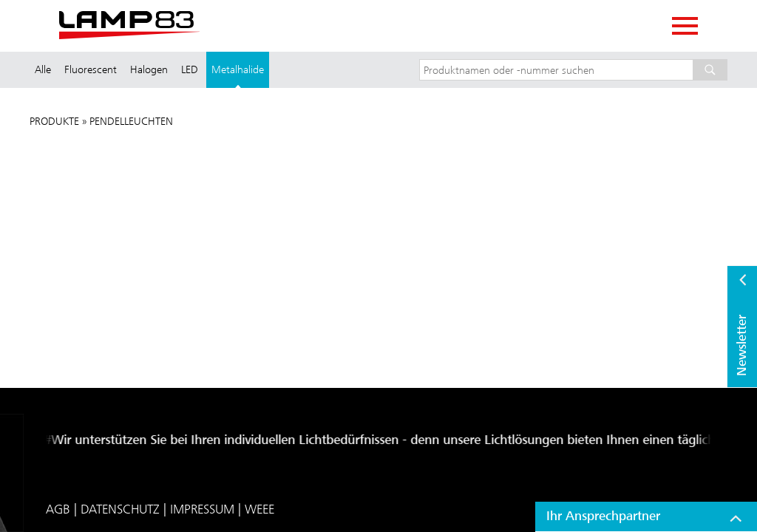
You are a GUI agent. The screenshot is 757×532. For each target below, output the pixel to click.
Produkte (54, 121)
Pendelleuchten (131, 121)
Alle (43, 69)
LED (190, 69)
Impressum (202, 509)
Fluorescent (91, 69)
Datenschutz (120, 509)
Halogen (149, 69)
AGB (58, 509)
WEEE (259, 509)
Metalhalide (238, 69)
